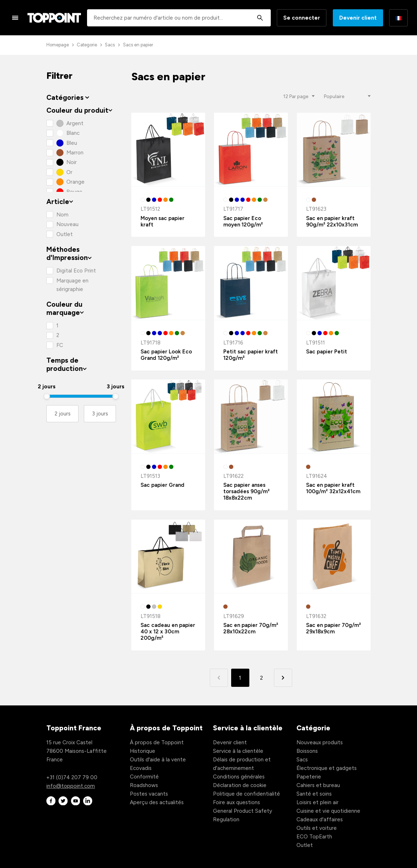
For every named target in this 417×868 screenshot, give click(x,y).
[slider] (47, 396)
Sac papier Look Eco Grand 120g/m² (166, 355)
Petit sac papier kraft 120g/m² (251, 355)
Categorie (87, 45)
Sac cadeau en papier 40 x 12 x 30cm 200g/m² (168, 632)
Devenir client (358, 18)
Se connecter (302, 18)
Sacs (110, 45)
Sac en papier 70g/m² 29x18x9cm (334, 628)
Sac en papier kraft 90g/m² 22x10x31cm (332, 221)
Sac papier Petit (327, 352)
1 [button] (240, 678)
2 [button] (261, 678)
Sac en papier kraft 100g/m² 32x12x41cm (333, 488)
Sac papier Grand (162, 485)
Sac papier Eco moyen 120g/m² (243, 221)
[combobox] (179, 18)
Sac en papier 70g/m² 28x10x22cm (251, 628)
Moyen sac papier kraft (162, 221)
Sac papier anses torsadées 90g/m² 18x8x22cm (246, 491)
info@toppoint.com (71, 786)
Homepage (58, 45)
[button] (283, 678)
